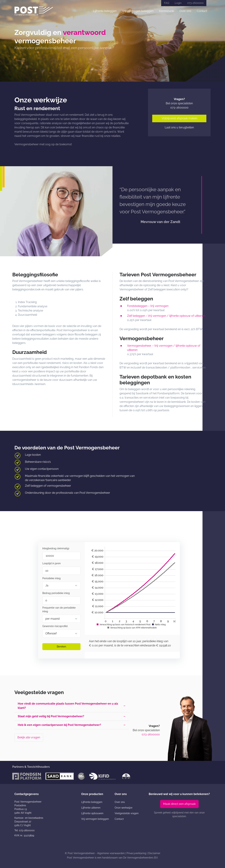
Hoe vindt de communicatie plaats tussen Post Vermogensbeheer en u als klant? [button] (68, 706)
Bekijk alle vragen (29, 738)
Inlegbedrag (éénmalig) (56, 548)
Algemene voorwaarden (111, 853)
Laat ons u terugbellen (179, 127)
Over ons (185, 11)
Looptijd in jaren (52, 563)
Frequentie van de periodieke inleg (59, 610)
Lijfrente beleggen (105, 11)
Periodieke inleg (52, 578)
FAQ (167, 3)
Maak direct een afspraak (179, 804)
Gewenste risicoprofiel (55, 626)
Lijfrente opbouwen (92, 813)
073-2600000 (195, 3)
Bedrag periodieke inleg (56, 593)
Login (178, 3)
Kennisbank (166, 11)
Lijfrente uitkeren (91, 808)
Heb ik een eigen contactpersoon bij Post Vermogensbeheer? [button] (60, 725)
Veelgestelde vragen (127, 813)
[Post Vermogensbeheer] (34, 11)
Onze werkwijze (123, 808)
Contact (202, 11)
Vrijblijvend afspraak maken (179, 118)
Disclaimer (154, 853)
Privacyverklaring (136, 853)
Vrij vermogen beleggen (138, 11)
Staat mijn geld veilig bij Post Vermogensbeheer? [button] (51, 717)
